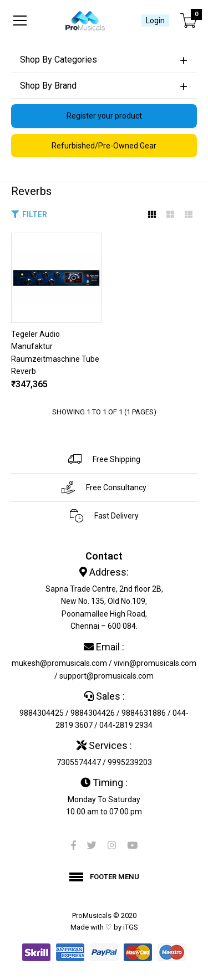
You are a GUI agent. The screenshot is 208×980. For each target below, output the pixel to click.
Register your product (104, 116)
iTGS (131, 927)
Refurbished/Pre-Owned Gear (104, 146)
